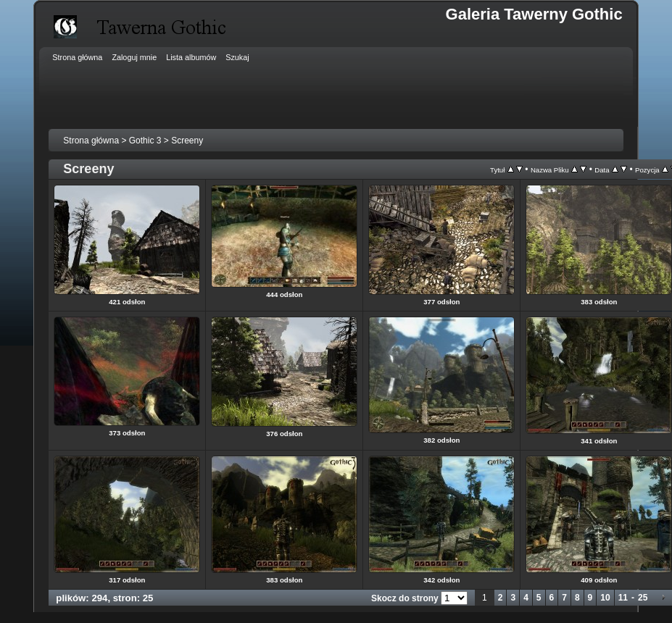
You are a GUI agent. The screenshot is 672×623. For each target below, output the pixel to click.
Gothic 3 (145, 141)
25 (643, 598)
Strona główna (91, 141)
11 (623, 598)
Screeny (187, 141)
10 (605, 598)
